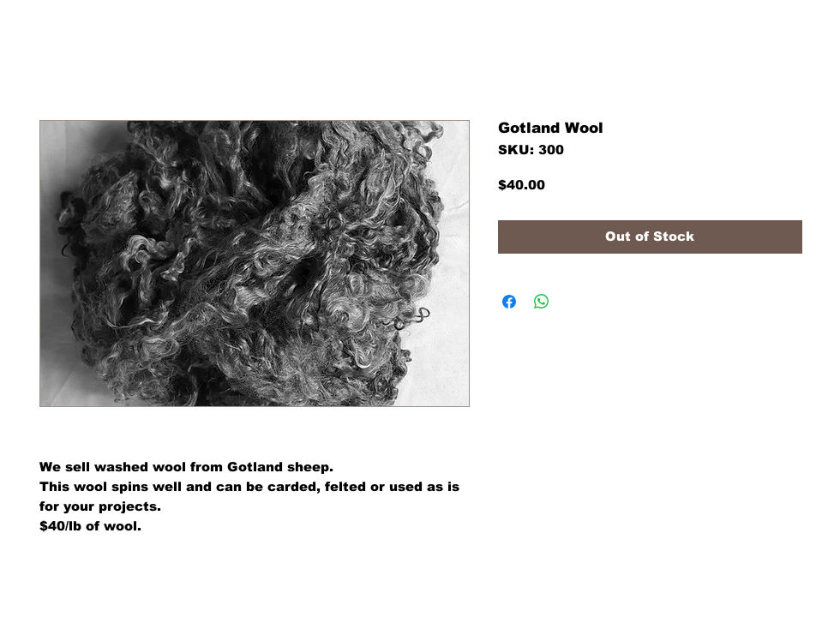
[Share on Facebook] (509, 302)
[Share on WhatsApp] (542, 302)
